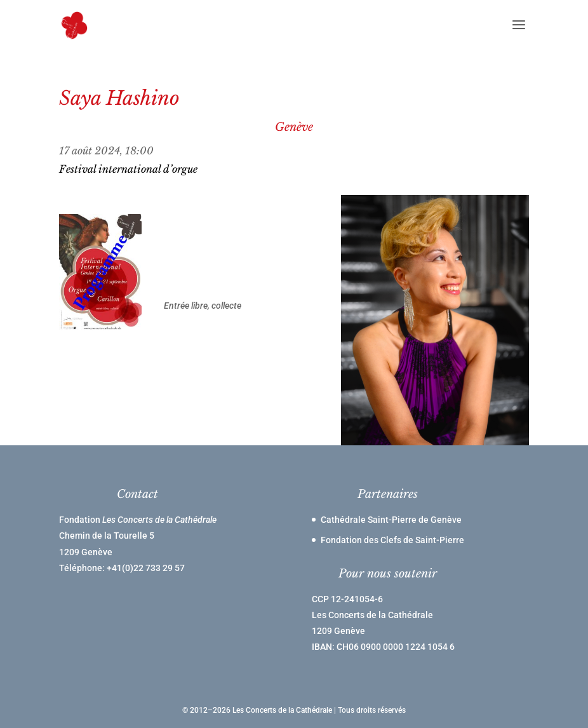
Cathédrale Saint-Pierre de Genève (391, 520)
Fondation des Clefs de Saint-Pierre (392, 540)
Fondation (138, 520)
